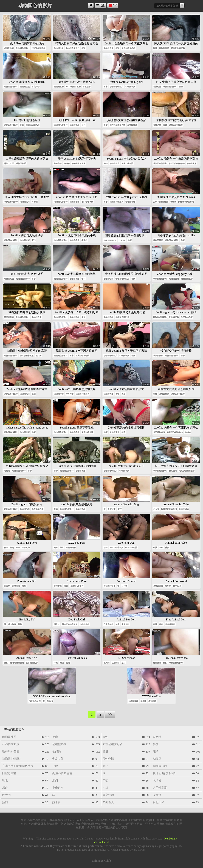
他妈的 (67, 163)
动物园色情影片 (23, 48)
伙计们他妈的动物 (177, 163)
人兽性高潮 (115, 432)
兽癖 (83, 48)
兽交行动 (36, 87)
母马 (83, 279)
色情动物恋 (9, 48)
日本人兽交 (9, 548)
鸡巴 (161, 548)
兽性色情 (87, 87)
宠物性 (157, 795)
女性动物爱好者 (128, 48)
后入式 (156, 509)
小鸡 (105, 788)
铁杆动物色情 (87, 202)
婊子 (83, 317)
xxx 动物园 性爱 (73, 87)
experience (110, 240)
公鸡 (106, 163)
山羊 (12, 163)
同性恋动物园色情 (117, 125)
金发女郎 (26, 548)
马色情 (7, 471)
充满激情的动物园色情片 (18, 766)
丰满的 (84, 240)
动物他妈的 (184, 509)
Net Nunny (171, 839)
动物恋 (173, 202)
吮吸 (5, 780)
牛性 (155, 548)
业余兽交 (58, 788)
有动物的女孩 (109, 586)
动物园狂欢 (158, 356)
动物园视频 (25, 87)
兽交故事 (112, 509)
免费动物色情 (127, 163)
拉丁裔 (57, 802)
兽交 (106, 125)
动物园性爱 (59, 48)
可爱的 (35, 202)
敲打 (120, 509)
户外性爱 (70, 394)
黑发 (123, 394)
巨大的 (7, 586)
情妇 (66, 586)
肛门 (83, 125)
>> (110, 714)
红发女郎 (16, 586)
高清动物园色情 (62, 773)
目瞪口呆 (159, 802)
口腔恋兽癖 (9, 317)
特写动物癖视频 (39, 48)
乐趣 (5, 788)
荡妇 (6, 163)
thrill (122, 240)
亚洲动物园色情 (82, 356)
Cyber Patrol (101, 842)
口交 (105, 780)
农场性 (168, 586)
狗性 (155, 48)
